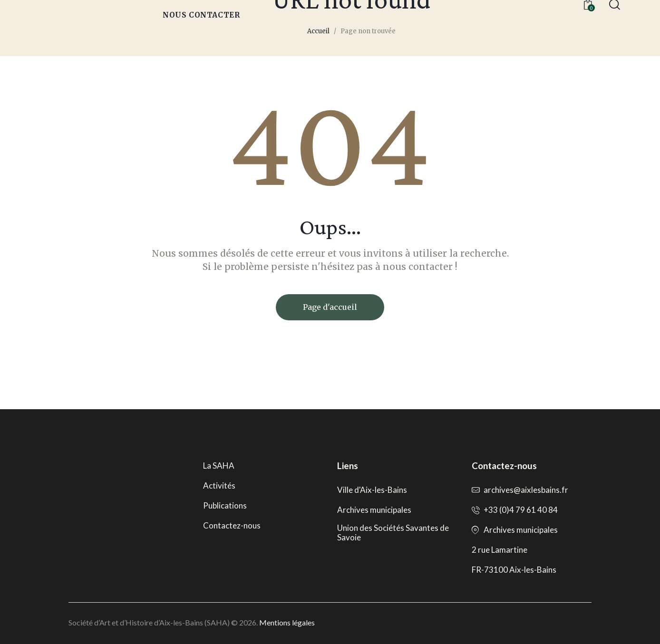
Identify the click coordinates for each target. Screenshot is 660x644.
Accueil (318, 31)
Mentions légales (287, 622)
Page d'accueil (330, 307)
